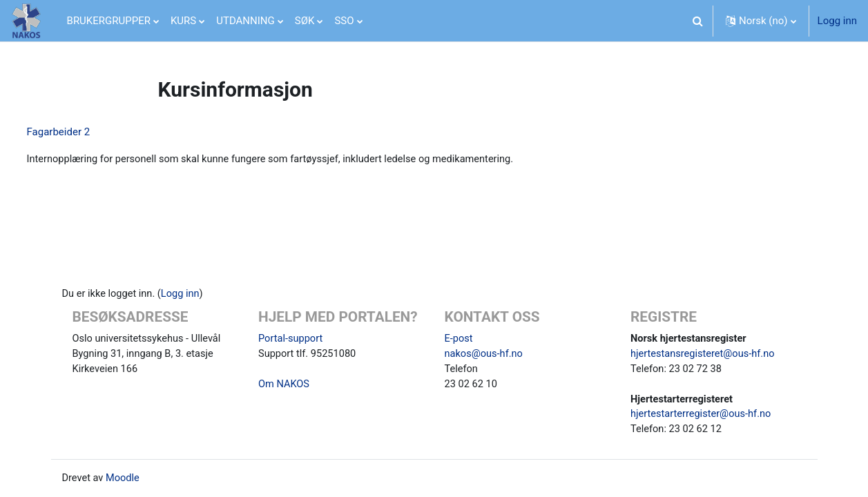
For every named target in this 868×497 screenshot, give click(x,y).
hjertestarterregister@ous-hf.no (703, 413)
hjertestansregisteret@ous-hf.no (705, 351)
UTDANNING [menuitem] (245, 21)
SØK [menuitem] (305, 21)
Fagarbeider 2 (84, 132)
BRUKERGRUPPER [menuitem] (109, 21)
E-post (459, 335)
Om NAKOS (284, 382)
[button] (698, 21)
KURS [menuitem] (183, 21)
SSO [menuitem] (344, 21)
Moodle (124, 478)
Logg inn (837, 21)
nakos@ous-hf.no (485, 351)
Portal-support (291, 335)
